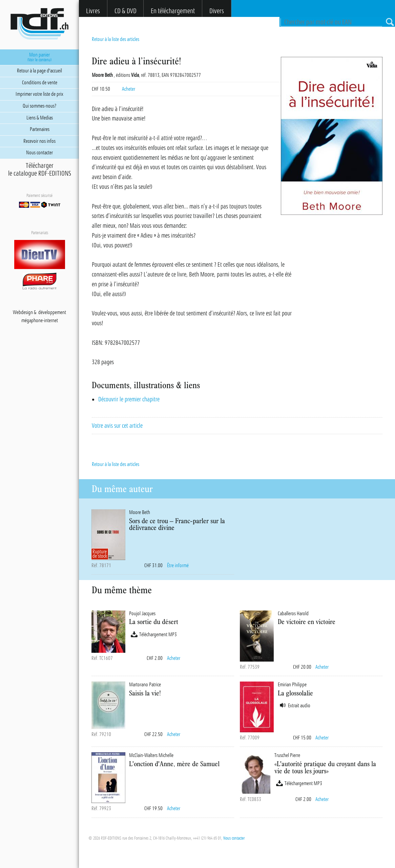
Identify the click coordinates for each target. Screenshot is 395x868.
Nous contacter (234, 838)
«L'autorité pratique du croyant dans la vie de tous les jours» (325, 767)
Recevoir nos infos (39, 141)
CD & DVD (126, 11)
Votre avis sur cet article (117, 426)
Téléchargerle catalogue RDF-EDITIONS (40, 170)
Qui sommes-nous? (39, 106)
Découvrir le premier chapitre (129, 399)
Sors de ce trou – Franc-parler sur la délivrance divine (177, 524)
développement (52, 312)
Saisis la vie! (145, 693)
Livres (93, 11)
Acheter (129, 89)
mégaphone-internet (40, 320)
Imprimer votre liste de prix (39, 94)
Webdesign (23, 312)
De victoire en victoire (307, 621)
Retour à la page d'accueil (39, 71)
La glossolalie (295, 693)
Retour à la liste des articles (116, 39)
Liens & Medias (40, 118)
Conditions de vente (40, 83)
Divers (217, 11)
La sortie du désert (154, 621)
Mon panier (39, 57)
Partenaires (40, 129)
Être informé (178, 565)
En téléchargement (173, 11)
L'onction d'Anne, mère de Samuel (174, 764)
